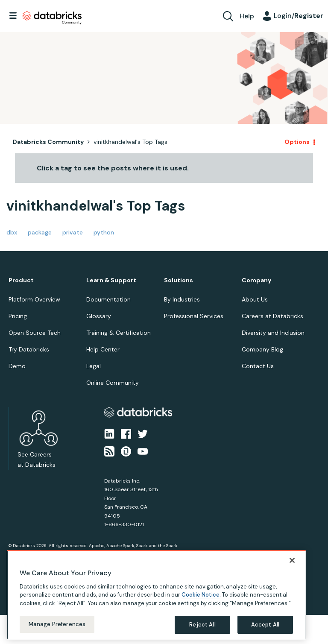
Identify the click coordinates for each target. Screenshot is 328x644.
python (104, 232)
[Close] (292, 559)
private (73, 232)
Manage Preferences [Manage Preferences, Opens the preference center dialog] (57, 623)
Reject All (202, 623)
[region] (156, 593)
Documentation (108, 299)
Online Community (113, 383)
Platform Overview (34, 299)
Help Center (103, 349)
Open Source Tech (35, 333)
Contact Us (258, 366)
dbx (12, 232)
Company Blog (262, 349)
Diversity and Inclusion (273, 333)
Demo (17, 366)
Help (247, 16)
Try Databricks (29, 349)
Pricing (18, 316)
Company (256, 280)
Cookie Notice (201, 593)
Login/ (299, 16)
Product (21, 280)
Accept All (265, 623)
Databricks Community (52, 18)
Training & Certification (119, 333)
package (40, 232)
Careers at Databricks (272, 316)
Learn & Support (111, 280)
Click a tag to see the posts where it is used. (113, 168)
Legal (94, 366)
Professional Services (194, 316)
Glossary (99, 316)
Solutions (179, 280)
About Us (255, 299)
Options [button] (297, 142)
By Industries (182, 299)
